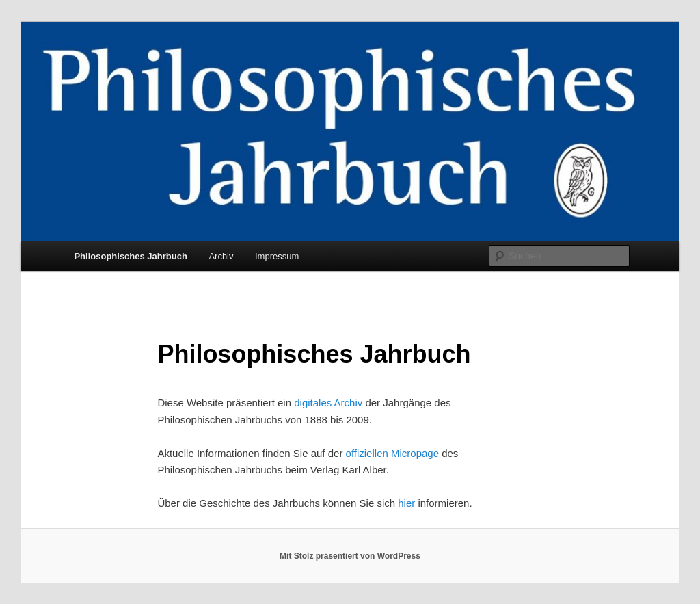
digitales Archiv (328, 403)
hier (406, 503)
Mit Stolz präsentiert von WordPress (350, 556)
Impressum (277, 256)
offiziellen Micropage (392, 453)
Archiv (221, 256)
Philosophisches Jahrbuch (130, 256)
